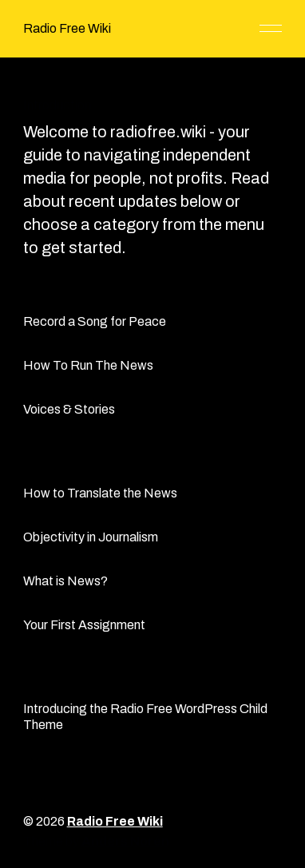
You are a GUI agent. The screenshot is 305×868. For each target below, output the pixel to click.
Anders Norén (125, 841)
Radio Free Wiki (67, 28)
